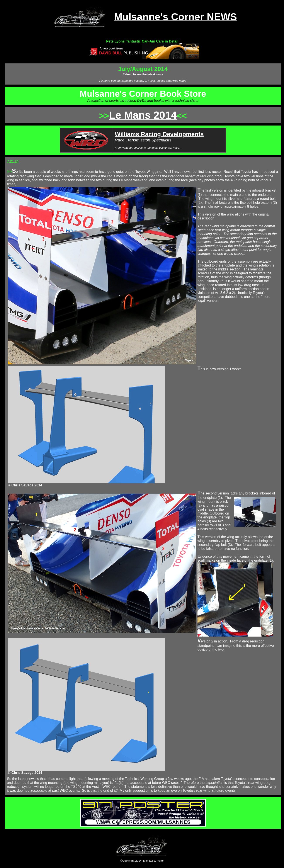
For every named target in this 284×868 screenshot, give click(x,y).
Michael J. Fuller (145, 81)
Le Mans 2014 (143, 115)
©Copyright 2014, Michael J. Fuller (142, 861)
